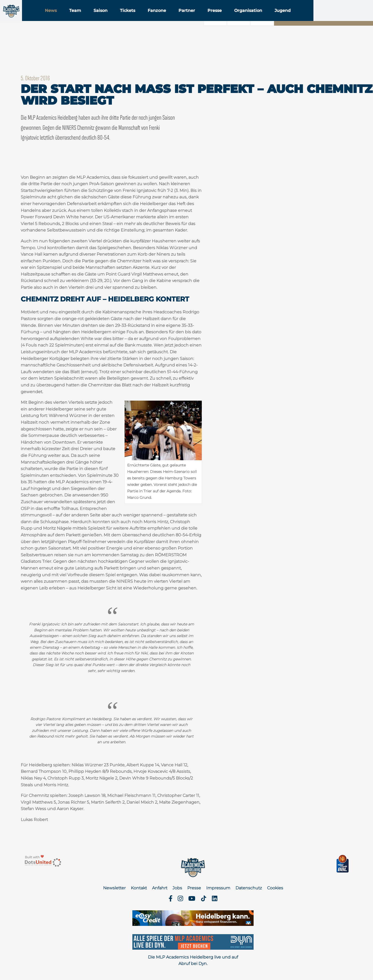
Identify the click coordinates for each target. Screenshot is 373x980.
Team (107, 18)
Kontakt (139, 888)
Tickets (160, 18)
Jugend (315, 18)
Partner (219, 18)
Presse (247, 18)
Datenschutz (249, 888)
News (83, 18)
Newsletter (114, 888)
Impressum (218, 888)
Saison (133, 18)
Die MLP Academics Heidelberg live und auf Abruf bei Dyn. (193, 960)
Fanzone (189, 18)
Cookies (275, 888)
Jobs (177, 888)
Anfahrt (160, 888)
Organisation (281, 18)
